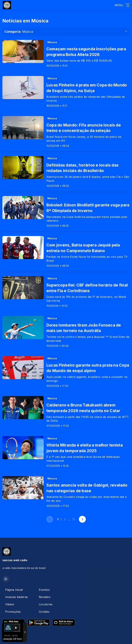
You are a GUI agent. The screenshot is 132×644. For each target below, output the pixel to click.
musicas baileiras (16, 597)
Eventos (44, 590)
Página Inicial (14, 590)
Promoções (13, 612)
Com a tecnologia (14, 638)
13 (73, 519)
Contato (44, 612)
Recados (45, 597)
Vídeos (10, 604)
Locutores (46, 604)
